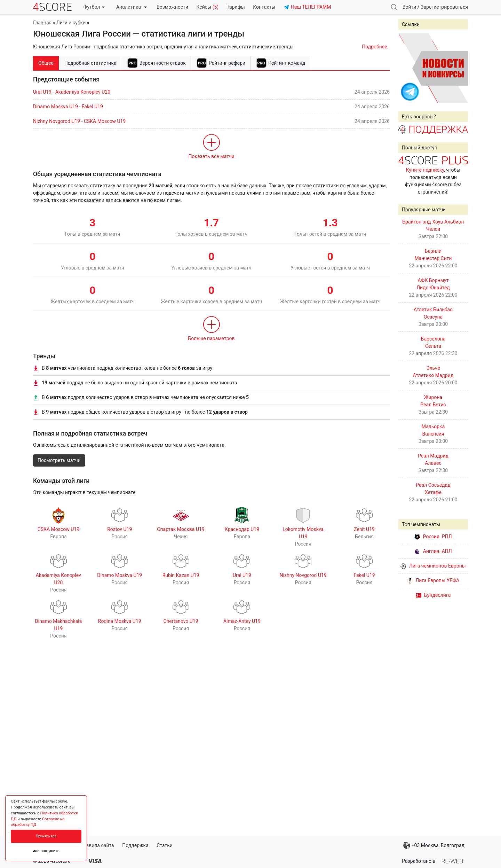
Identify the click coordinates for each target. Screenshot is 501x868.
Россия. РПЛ (433, 537)
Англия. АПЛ (433, 551)
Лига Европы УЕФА (433, 580)
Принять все (46, 836)
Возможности (172, 7)
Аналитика (131, 7)
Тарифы (236, 7)
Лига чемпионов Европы (433, 566)
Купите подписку (425, 170)
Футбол (94, 7)
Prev (407, 68)
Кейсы (207, 7)
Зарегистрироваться (444, 7)
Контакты (264, 7)
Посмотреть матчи (59, 460)
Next (459, 68)
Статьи (165, 845)
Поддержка (135, 845)
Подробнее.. (376, 47)
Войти (409, 7)
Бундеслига (433, 595)
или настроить (46, 851)
